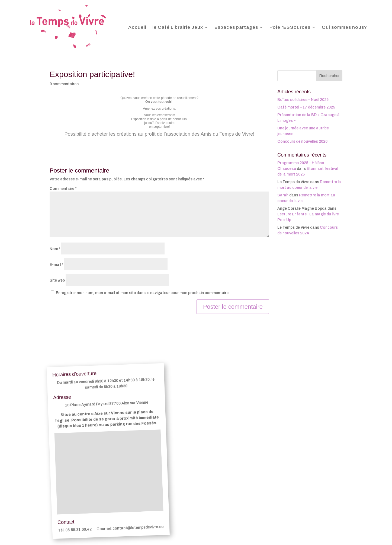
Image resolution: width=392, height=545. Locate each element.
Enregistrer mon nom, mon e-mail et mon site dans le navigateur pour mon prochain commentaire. (143, 293)
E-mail (57, 265)
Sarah (283, 195)
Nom (55, 249)
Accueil (137, 27)
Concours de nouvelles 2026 (302, 141)
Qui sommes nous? (344, 27)
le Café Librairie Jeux (178, 27)
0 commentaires (64, 84)
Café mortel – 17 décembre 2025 (306, 107)
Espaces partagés (236, 27)
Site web (57, 280)
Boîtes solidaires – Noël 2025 (303, 100)
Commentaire (63, 189)
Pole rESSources (290, 27)
